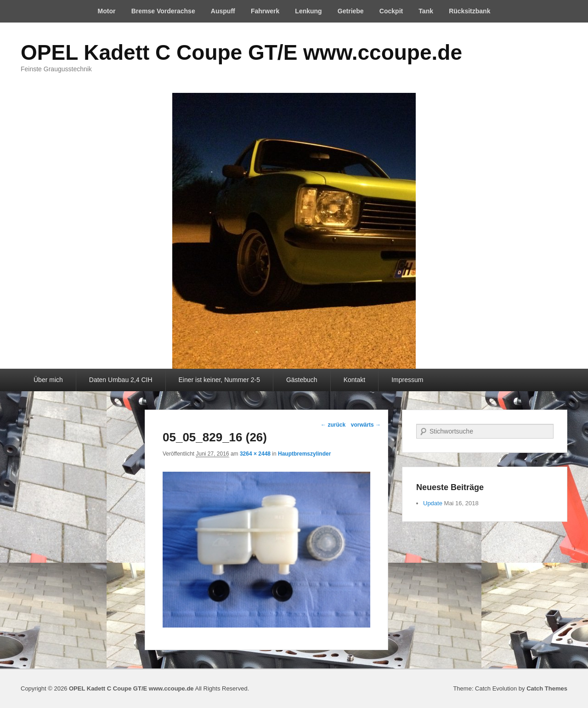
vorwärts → (366, 425)
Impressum (407, 380)
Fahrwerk (265, 11)
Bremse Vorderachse (163, 11)
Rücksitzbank (469, 11)
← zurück (333, 425)
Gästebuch (302, 380)
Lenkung (308, 11)
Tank (426, 11)
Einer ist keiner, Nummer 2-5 (219, 380)
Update (433, 503)
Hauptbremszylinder (304, 454)
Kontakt (354, 380)
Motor (107, 11)
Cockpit (391, 11)
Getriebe (351, 11)
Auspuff (223, 11)
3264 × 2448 (255, 454)
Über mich (48, 380)
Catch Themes (547, 688)
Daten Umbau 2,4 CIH (121, 380)
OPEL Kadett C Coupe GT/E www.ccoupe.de (241, 52)
